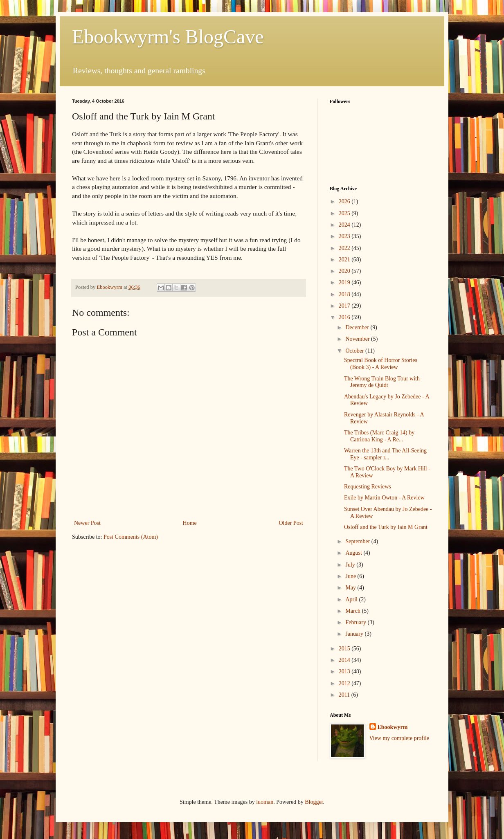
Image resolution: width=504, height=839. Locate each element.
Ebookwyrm (393, 727)
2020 (345, 271)
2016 (345, 317)
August (354, 553)
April (352, 599)
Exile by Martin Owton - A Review (384, 498)
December (358, 327)
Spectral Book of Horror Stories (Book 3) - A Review (381, 364)
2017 (345, 306)
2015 (345, 649)
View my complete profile (399, 738)
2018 (345, 294)
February (356, 622)
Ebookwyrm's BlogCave (168, 37)
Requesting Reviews (368, 487)
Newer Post (87, 523)
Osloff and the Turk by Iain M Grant (386, 527)
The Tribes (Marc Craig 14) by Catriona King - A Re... (379, 436)
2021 (345, 260)
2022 (345, 248)
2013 (345, 671)
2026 (345, 201)
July (351, 565)
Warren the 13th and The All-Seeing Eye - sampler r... (385, 454)
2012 (345, 683)
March (353, 611)
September (358, 541)
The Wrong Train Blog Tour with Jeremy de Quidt (382, 382)
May (351, 588)
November (358, 339)
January (355, 634)
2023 (345, 236)
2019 (345, 282)
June (351, 576)
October (355, 351)
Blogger (314, 802)
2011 (345, 695)
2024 (345, 225)
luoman (265, 802)
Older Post (291, 523)
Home (190, 523)
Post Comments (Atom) (131, 537)
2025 (345, 213)
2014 (345, 660)
